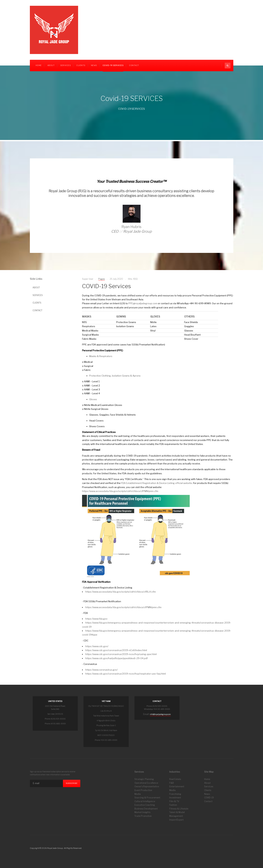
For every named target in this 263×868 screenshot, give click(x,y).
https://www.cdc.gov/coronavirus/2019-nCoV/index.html (116, 650)
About (51, 65)
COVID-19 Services (113, 65)
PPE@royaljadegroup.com (143, 303)
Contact (208, 801)
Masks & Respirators (101, 356)
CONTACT (134, 65)
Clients (208, 790)
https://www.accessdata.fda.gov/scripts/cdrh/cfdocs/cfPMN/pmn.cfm (120, 491)
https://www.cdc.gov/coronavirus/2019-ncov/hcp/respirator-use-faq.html (126, 674)
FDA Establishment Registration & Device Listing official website (157, 483)
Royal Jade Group (137, 231)
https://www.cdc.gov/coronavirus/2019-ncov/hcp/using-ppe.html (121, 654)
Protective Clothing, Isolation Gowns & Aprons (115, 376)
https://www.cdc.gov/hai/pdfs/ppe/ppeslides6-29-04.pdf (116, 658)
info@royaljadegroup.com (160, 714)
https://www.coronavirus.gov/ (101, 670)
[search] (228, 66)
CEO (115, 231)
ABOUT (36, 288)
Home (39, 65)
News (94, 65)
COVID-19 (209, 798)
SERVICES (38, 295)
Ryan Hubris (131, 227)
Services (65, 65)
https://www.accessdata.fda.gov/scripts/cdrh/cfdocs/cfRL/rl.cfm (121, 592)
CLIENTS (81, 65)
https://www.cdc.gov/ (97, 646)
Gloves (93, 399)
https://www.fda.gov (96, 619)
